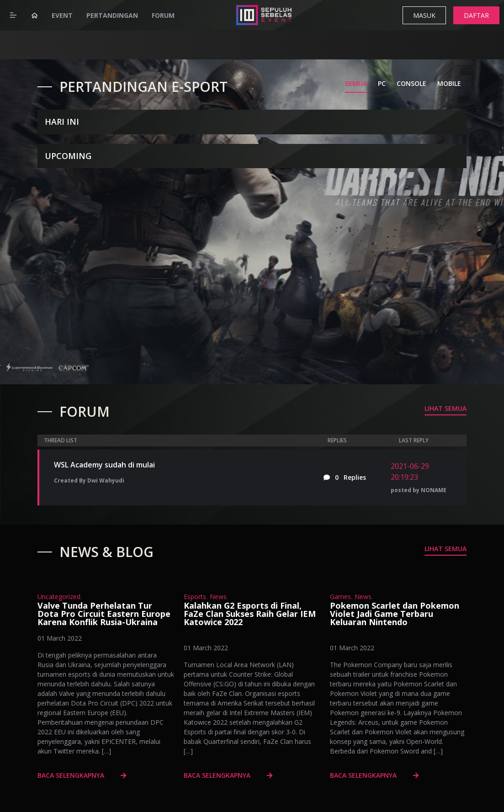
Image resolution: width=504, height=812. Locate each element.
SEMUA (356, 83)
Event (62, 15)
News (218, 597)
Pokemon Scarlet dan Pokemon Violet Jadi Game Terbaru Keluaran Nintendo (395, 614)
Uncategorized (59, 597)
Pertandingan (112, 15)
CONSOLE (411, 83)
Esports (195, 597)
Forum (163, 15)
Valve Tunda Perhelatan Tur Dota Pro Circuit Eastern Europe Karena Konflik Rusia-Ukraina (104, 614)
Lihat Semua (446, 408)
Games (340, 597)
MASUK (424, 15)
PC (382, 83)
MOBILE (449, 83)
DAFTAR (476, 15)
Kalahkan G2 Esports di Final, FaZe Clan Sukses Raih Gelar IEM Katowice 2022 (250, 614)
